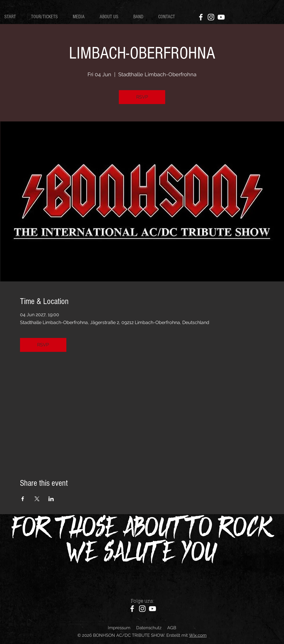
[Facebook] (201, 17)
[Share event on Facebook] (23, 499)
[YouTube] (221, 17)
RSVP (142, 97)
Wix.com (198, 635)
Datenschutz (149, 628)
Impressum (119, 628)
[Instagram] (211, 17)
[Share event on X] (37, 499)
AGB (172, 628)
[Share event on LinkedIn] (51, 499)
